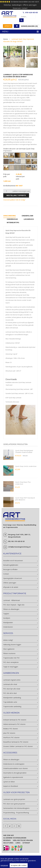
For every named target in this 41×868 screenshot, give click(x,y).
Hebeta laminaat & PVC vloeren (14, 724)
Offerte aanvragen (30, 5)
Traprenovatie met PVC (11, 658)
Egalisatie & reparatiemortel (13, 777)
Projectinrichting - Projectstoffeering (16, 813)
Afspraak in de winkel (11, 587)
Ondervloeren (8, 627)
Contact (25, 8)
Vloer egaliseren (9, 649)
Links (18, 843)
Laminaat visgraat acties (12, 680)
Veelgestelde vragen (23, 840)
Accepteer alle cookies (19, 865)
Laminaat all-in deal (10, 684)
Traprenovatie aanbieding (12, 706)
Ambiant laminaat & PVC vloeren (15, 720)
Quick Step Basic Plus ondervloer (23, 483)
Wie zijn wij (8, 835)
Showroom (17, 8)
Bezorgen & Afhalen (10, 569)
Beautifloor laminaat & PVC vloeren (16, 742)
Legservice (29, 219)
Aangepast (4, 865)
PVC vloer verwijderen (11, 662)
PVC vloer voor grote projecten (14, 804)
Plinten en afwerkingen (11, 609)
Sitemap (26, 843)
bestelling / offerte (16, 195)
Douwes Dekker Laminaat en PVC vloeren (18, 746)
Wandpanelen (8, 622)
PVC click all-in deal (10, 693)
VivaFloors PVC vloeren (11, 737)
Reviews (7, 840)
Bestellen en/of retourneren (13, 561)
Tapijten (6, 614)
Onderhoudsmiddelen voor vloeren (15, 768)
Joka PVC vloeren (9, 733)
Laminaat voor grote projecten (14, 799)
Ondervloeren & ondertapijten (14, 764)
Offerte (8, 26)
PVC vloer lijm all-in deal (12, 689)
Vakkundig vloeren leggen (12, 645)
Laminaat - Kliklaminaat (12, 600)
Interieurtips (13, 223)
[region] (20, 862)
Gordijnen (7, 618)
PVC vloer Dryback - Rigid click (14, 605)
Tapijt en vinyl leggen (11, 667)
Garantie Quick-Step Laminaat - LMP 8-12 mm (19, 393)
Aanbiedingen (17, 5)
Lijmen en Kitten (9, 782)
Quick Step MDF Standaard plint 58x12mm (25, 499)
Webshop (7, 5)
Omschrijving (10, 216)
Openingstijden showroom (13, 578)
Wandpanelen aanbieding (12, 698)
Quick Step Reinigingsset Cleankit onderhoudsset (24, 451)
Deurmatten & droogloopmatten (15, 773)
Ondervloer (27, 216)
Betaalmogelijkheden (11, 565)
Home (6, 39)
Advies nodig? (8, 640)
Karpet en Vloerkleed (11, 786)
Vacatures (8, 843)
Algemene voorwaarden (15, 838)
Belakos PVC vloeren (11, 729)
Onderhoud (12, 219)
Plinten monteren (9, 653)
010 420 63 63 (31, 12)
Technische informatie (12, 402)
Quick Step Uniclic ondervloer (26, 466)
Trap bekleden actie (10, 702)
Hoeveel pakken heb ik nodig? (14, 200)
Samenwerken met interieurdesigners (16, 808)
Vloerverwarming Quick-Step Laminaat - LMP (19, 389)
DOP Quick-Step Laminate (13, 398)
